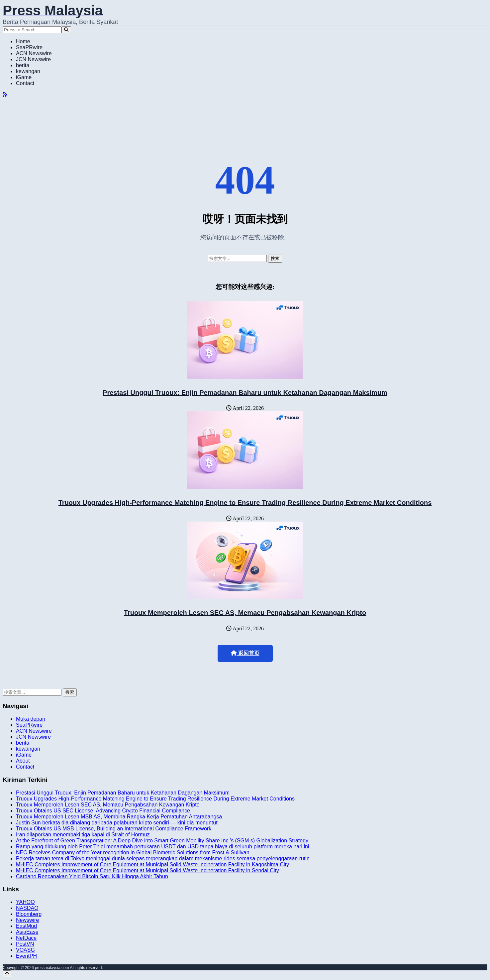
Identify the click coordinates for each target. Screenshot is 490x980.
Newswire (27, 920)
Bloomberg (29, 914)
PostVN (25, 944)
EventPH (26, 956)
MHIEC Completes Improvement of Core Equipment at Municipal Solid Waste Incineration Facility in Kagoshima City (152, 864)
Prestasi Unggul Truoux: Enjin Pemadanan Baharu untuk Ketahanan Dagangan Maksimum (245, 393)
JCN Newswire (33, 59)
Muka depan (31, 719)
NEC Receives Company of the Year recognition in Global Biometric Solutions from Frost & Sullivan (133, 853)
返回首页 (245, 653)
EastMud (26, 926)
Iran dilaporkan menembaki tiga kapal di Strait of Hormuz (83, 835)
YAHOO (25, 902)
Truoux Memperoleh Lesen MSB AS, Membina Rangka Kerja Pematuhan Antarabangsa (119, 817)
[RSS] (5, 95)
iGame (24, 77)
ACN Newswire (34, 53)
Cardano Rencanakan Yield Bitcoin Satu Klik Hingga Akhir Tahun (92, 876)
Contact (25, 83)
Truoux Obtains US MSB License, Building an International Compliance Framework (114, 829)
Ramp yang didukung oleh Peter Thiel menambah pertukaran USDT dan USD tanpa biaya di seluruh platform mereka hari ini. (163, 847)
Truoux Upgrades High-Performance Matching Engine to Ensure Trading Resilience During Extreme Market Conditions (245, 503)
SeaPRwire (29, 47)
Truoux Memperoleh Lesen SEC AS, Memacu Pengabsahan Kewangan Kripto (245, 613)
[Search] (66, 30)
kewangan (28, 71)
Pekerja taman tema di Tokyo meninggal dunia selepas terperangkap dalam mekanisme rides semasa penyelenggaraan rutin (163, 858)
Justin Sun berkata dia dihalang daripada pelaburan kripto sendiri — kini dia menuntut (117, 823)
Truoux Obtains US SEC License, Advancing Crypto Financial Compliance (103, 811)
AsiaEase (27, 932)
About (23, 761)
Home (23, 41)
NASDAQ (27, 908)
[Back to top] (7, 974)
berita (23, 65)
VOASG (25, 950)
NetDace (26, 938)
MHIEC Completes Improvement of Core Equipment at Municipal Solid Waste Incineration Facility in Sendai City (147, 870)
